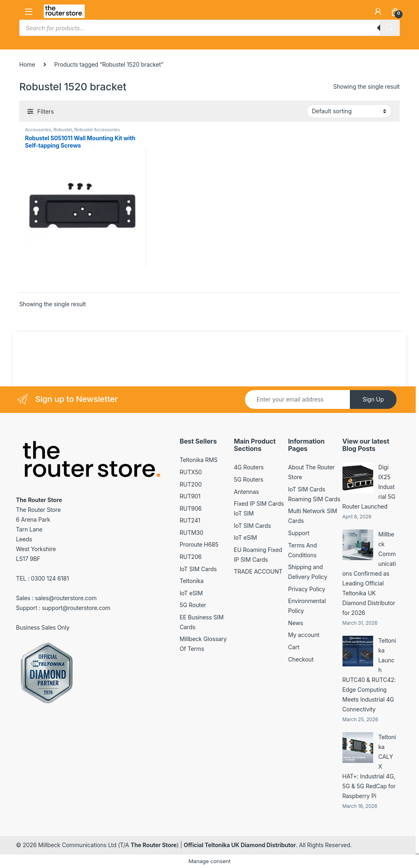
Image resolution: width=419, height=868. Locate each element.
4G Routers (249, 467)
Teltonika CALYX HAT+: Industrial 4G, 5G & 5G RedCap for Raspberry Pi (369, 766)
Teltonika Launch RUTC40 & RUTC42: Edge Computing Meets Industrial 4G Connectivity (369, 675)
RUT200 (191, 484)
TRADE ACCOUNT (258, 571)
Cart (294, 647)
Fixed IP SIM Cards (259, 504)
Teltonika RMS (199, 460)
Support (299, 533)
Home (27, 64)
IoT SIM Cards (198, 569)
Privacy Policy (307, 589)
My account (304, 635)
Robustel (63, 130)
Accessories (38, 130)
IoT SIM (244, 513)
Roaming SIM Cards (314, 499)
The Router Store (154, 845)
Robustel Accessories (97, 130)
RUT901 (190, 496)
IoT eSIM (191, 593)
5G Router (193, 605)
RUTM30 (191, 533)
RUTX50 (191, 472)
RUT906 (191, 508)
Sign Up (373, 399)
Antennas (247, 492)
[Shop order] (349, 111)
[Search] (390, 28)
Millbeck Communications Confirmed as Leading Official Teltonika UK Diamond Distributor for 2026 (369, 573)
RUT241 (190, 520)
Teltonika (192, 581)
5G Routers (249, 479)
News (296, 623)
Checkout (301, 659)
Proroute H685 (199, 544)
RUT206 (191, 557)
